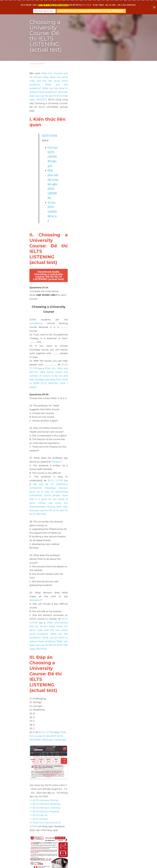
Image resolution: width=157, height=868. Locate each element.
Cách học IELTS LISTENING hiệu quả (68, 106)
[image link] (78, 439)
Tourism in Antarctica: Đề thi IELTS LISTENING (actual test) (101, 831)
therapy (92, 258)
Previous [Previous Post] (34, 826)
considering (62, 179)
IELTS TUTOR (50, 99)
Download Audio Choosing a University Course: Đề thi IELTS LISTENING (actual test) (78, 146)
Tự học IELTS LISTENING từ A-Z (66, 116)
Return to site (37, 840)
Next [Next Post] (83, 826)
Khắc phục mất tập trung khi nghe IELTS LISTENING (77, 111)
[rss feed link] (126, 840)
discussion (94, 325)
